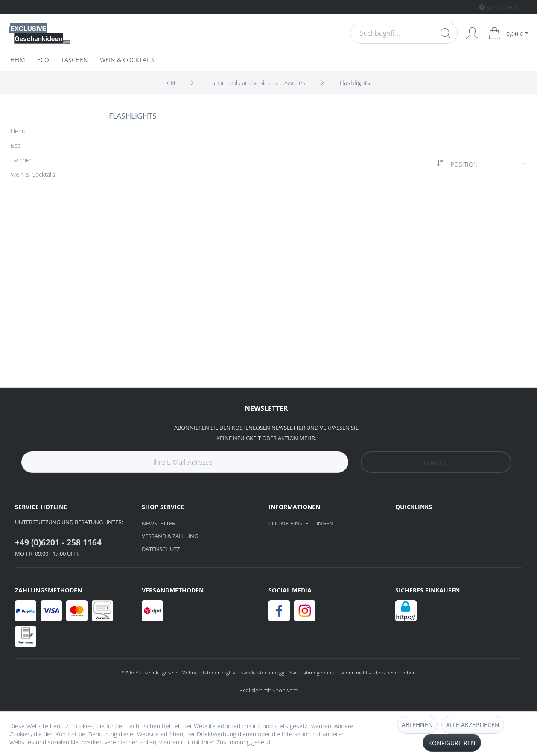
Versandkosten (250, 672)
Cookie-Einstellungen (301, 523)
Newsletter (159, 523)
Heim (18, 131)
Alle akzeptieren (473, 725)
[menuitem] (466, 7)
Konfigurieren (452, 743)
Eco (16, 145)
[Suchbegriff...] (403, 33)
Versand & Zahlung (170, 536)
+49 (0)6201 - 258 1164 (58, 542)
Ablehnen (417, 725)
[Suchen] (444, 33)
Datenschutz (161, 549)
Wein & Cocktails (33, 174)
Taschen (22, 160)
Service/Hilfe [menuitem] (500, 7)
